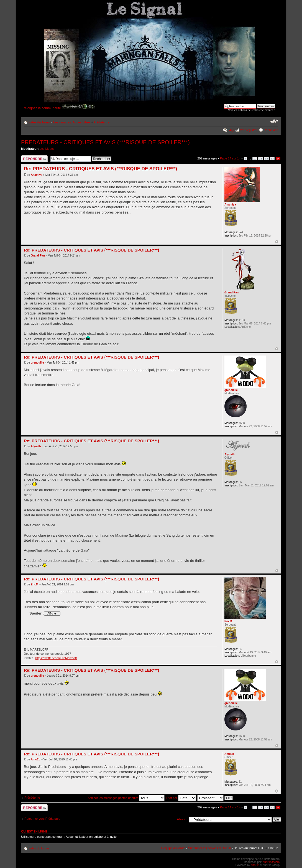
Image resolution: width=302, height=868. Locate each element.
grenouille (37, 363)
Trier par (181, 798)
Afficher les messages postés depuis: (126, 798)
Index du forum (39, 122)
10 (255, 158)
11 (261, 158)
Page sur (230, 158)
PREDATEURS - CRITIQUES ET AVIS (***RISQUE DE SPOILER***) (105, 142)
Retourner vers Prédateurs (42, 819)
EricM (34, 584)
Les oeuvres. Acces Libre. (72, 122)
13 (272, 158)
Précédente (32, 798)
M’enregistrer (249, 130)
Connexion (271, 130)
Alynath (36, 446)
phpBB (255, 865)
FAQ (231, 130)
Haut (277, 242)
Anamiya (37, 175)
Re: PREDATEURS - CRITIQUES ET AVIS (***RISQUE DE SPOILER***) (100, 169)
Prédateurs (101, 122)
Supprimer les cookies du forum (210, 848)
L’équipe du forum (173, 848)
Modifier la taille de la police (274, 121)
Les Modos (47, 149)
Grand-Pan (38, 256)
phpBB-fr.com (271, 862)
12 (266, 158)
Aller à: (182, 819)
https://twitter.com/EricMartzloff (56, 658)
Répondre (34, 159)
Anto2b (35, 759)
